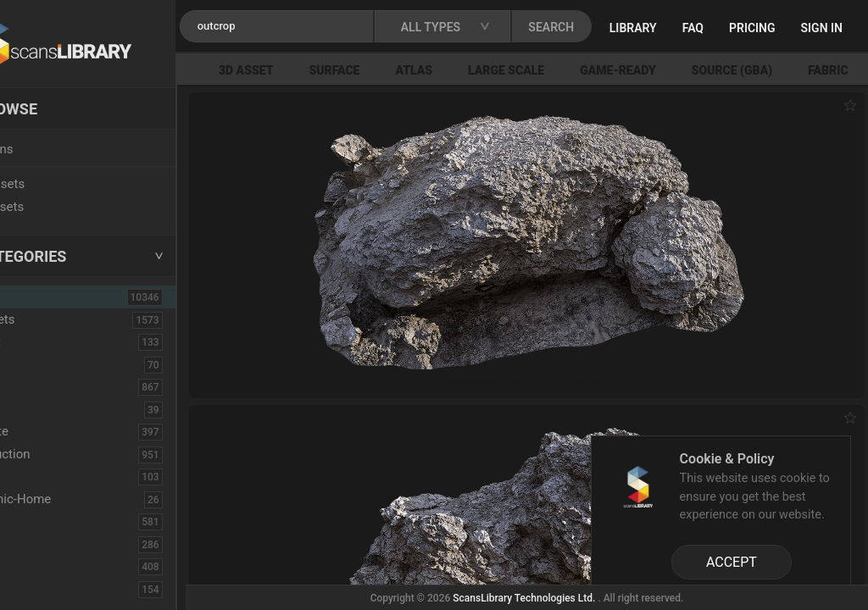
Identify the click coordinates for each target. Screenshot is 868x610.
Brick (36, 364)
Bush (36, 386)
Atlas (470, 70)
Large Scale (562, 70)
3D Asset (302, 70)
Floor (36, 544)
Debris (40, 476)
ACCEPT (732, 562)
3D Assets (51, 319)
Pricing (813, 28)
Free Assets (56, 207)
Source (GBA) (788, 70)
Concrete (47, 431)
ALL (36, 297)
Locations (50, 149)
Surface (390, 70)
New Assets (56, 184)
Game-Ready (674, 70)
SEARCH (618, 27)
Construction (58, 454)
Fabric (39, 521)
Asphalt (44, 341)
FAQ (754, 28)
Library (694, 28)
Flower (41, 566)
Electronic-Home (69, 499)
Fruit (35, 589)
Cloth (37, 409)
